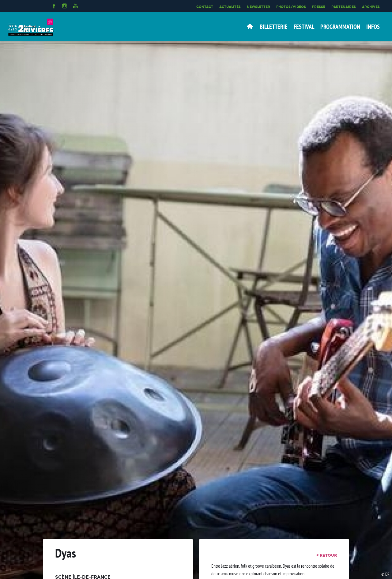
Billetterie (274, 27)
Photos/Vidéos (291, 7)
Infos (373, 27)
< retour (327, 555)
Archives (371, 7)
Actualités (230, 7)
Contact (205, 7)
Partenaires (344, 7)
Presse (319, 7)
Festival (304, 27)
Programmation (340, 27)
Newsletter (258, 7)
